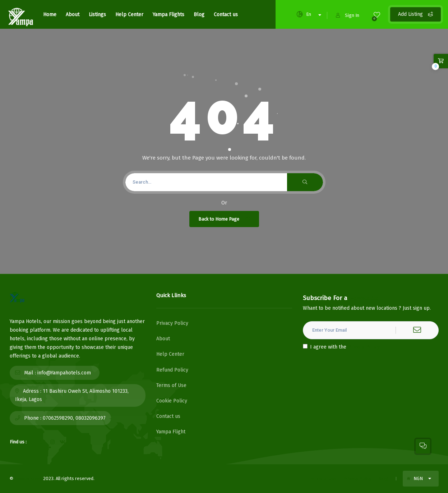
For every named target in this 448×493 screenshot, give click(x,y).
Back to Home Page (225, 219)
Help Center (129, 15)
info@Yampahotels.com (64, 373)
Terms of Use (171, 385)
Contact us (226, 15)
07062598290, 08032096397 (74, 418)
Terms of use (323, 478)
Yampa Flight (171, 432)
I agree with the (341, 347)
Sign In (348, 15)
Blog (199, 15)
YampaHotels (28, 478)
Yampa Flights (168, 15)
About (73, 15)
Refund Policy (172, 370)
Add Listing (415, 14)
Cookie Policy (172, 401)
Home (50, 15)
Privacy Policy (172, 323)
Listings (97, 15)
